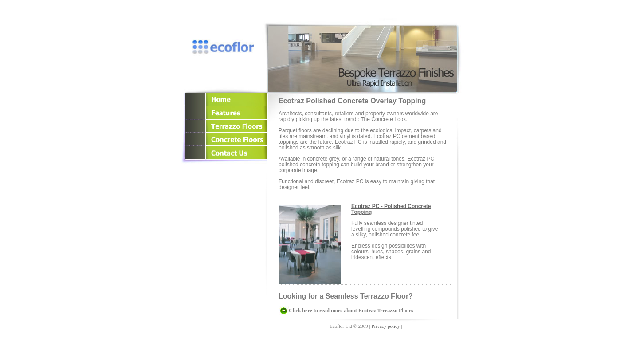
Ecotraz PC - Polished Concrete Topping (391, 209)
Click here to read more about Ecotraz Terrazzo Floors (351, 311)
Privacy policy (386, 326)
